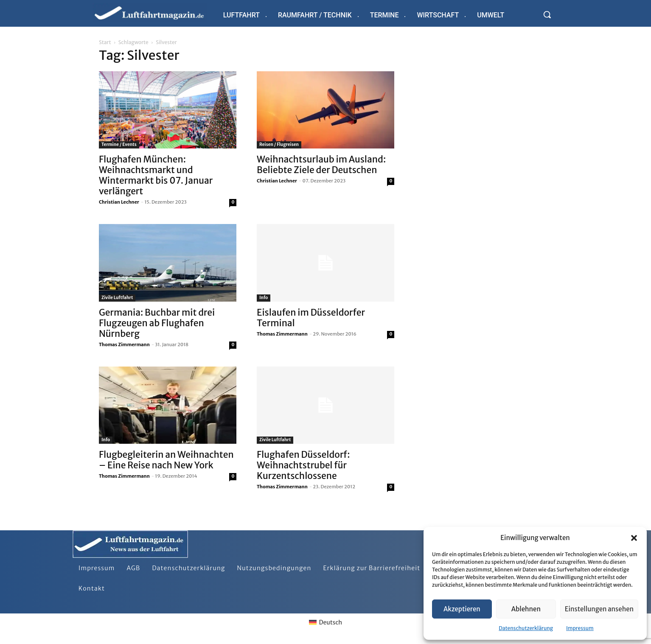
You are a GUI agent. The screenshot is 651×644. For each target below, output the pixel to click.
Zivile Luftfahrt (117, 298)
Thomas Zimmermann (124, 344)
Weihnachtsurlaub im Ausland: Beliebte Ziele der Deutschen (321, 165)
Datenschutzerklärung (526, 628)
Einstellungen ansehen (599, 609)
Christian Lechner (119, 202)
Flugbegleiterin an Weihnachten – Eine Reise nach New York (166, 460)
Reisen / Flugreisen (279, 144)
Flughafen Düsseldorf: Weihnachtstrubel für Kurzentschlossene (303, 465)
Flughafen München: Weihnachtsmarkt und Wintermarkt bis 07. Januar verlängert (156, 175)
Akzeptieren (462, 609)
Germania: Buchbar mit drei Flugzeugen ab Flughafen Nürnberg (157, 323)
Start (105, 42)
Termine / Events (119, 144)
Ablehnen (526, 609)
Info (264, 298)
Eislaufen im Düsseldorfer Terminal (311, 318)
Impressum (580, 628)
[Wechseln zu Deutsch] (325, 622)
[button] (634, 538)
